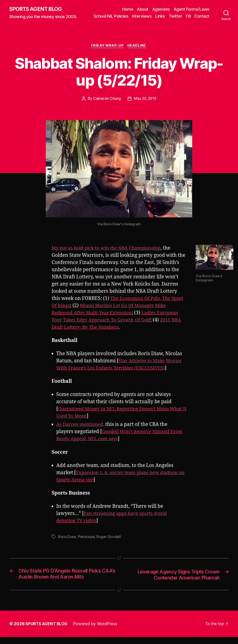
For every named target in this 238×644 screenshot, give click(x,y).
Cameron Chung (106, 105)
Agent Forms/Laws (192, 9)
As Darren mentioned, (82, 431)
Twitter (194, 16)
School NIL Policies (130, 16)
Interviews (161, 16)
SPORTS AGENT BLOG (37, 12)
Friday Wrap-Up (107, 52)
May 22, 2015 (145, 105)
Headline (138, 52)
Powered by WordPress (97, 631)
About (143, 9)
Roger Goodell (110, 544)
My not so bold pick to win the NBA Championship (109, 255)
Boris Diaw (67, 544)
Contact (202, 23)
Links (179, 16)
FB (207, 16)
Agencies (161, 9)
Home (128, 9)
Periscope (87, 544)
